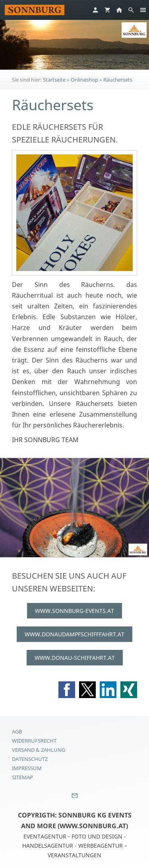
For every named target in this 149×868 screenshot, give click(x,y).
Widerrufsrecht (34, 741)
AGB (17, 731)
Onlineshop (84, 80)
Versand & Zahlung (39, 750)
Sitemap (22, 777)
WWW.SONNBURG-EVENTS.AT (74, 611)
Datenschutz (30, 759)
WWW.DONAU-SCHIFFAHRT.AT (75, 658)
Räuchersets (118, 80)
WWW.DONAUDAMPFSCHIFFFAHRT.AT (74, 634)
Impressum (27, 768)
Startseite (54, 80)
